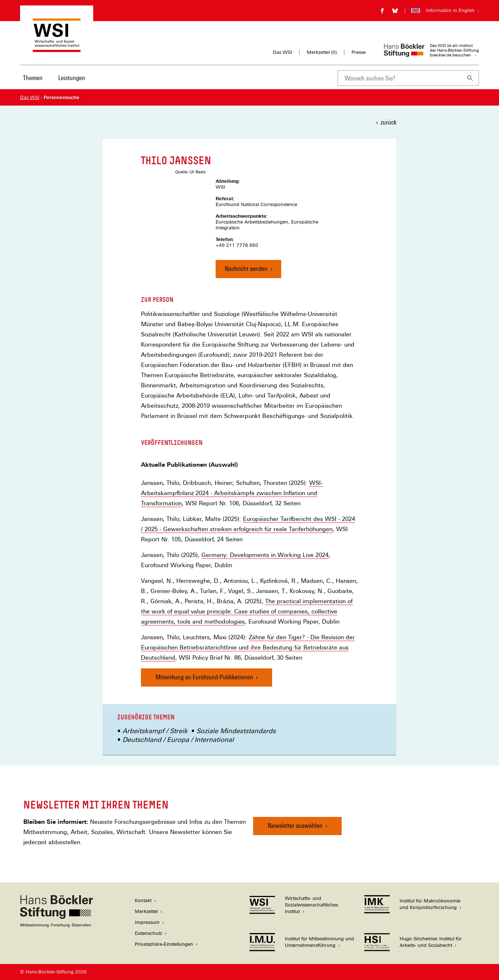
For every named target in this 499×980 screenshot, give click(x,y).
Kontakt (143, 900)
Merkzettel (146, 911)
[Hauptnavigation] (55, 78)
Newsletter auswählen (295, 825)
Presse (359, 52)
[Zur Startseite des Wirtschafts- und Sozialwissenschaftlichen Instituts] (57, 49)
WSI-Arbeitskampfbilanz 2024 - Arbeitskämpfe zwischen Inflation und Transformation (232, 493)
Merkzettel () (322, 52)
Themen (33, 78)
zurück (388, 122)
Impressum (147, 922)
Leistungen (72, 78)
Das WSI (282, 52)
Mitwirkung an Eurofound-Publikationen (204, 677)
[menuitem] (33, 83)
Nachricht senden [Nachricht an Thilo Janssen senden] (246, 268)
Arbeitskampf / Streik (155, 731)
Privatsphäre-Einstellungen (164, 944)
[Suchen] (470, 78)
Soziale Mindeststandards (236, 731)
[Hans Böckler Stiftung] (56, 925)
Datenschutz (148, 933)
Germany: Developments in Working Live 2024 (265, 555)
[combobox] (400, 78)
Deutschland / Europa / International (178, 740)
